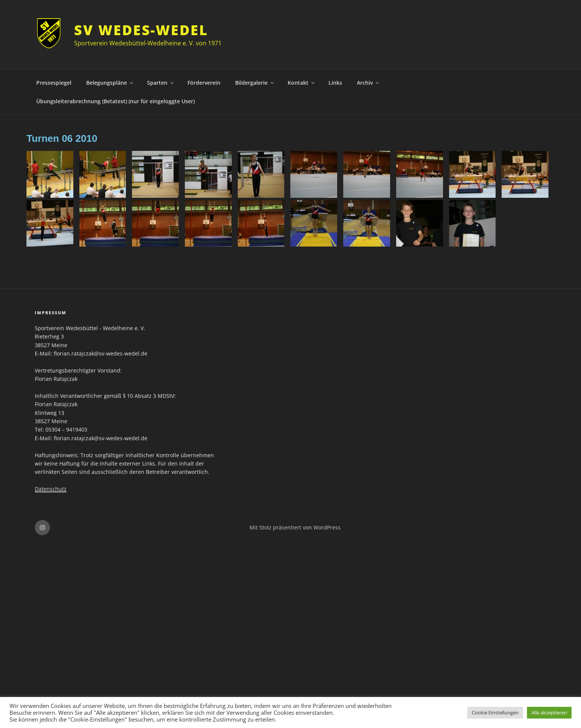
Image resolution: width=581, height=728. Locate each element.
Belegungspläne (110, 83)
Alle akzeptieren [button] (549, 712)
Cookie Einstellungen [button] (495, 712)
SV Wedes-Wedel (141, 30)
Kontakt (302, 83)
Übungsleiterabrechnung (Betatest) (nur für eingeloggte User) (115, 101)
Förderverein (204, 83)
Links (335, 83)
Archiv (368, 83)
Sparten (161, 83)
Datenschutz (51, 489)
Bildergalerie (255, 83)
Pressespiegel (54, 83)
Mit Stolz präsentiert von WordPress (295, 527)
